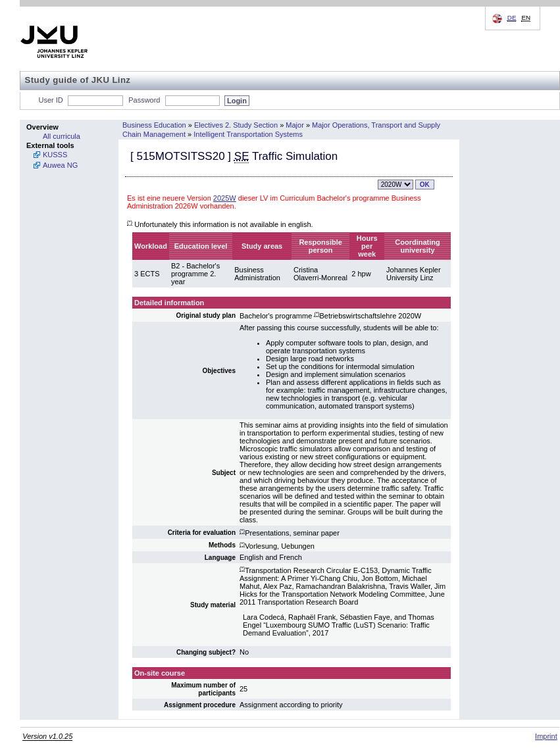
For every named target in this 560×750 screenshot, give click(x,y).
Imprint (546, 736)
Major (295, 125)
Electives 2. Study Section (236, 125)
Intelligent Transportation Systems (248, 134)
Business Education (154, 125)
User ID (51, 100)
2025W (225, 198)
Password (144, 100)
